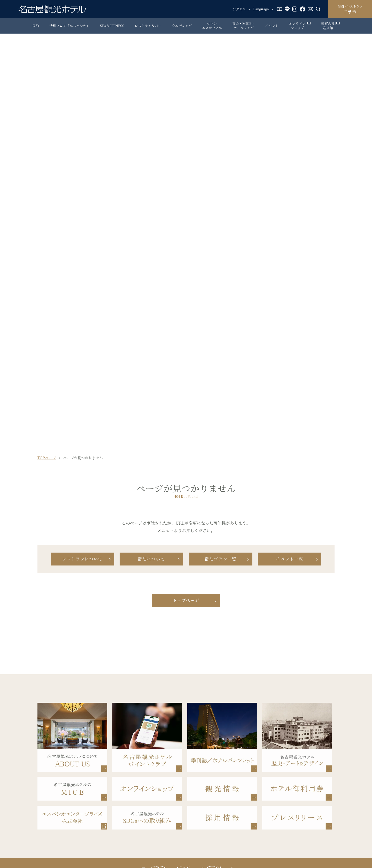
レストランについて (82, 559)
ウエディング (182, 26)
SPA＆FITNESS (112, 26)
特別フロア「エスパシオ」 (69, 26)
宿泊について (151, 559)
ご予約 (350, 9)
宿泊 (36, 26)
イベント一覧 (290, 559)
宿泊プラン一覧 (220, 559)
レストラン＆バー (148, 26)
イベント (272, 26)
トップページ (186, 600)
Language (261, 9)
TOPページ (47, 458)
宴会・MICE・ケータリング (243, 26)
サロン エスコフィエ (212, 26)
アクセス (239, 9)
